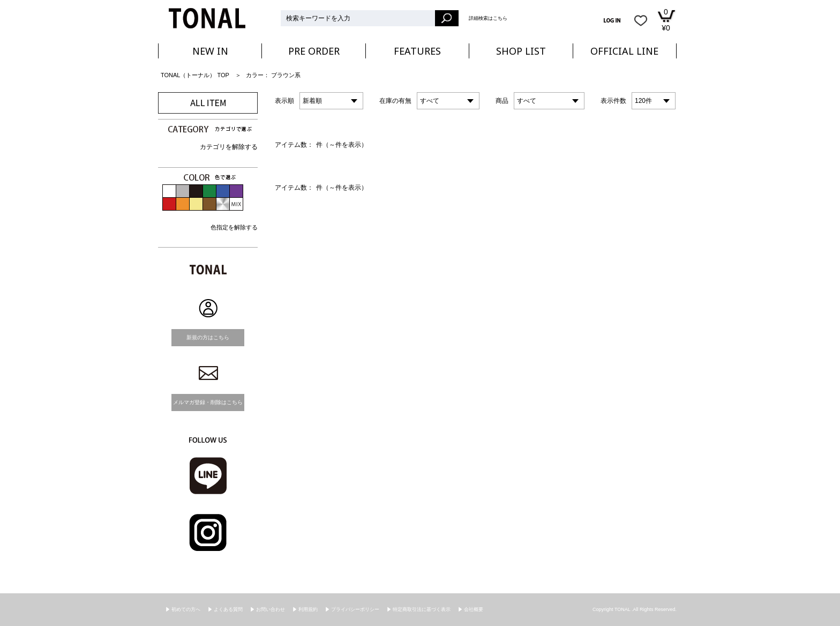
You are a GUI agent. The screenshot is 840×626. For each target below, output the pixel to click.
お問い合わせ (271, 609)
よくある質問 (228, 609)
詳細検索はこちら (488, 18)
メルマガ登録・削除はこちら (208, 402)
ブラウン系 (286, 75)
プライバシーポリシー (355, 609)
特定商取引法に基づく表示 (422, 609)
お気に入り (641, 20)
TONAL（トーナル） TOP (195, 75)
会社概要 (474, 609)
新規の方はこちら (208, 337)
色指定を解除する (234, 227)
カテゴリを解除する (229, 147)
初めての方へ (186, 609)
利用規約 (308, 609)
